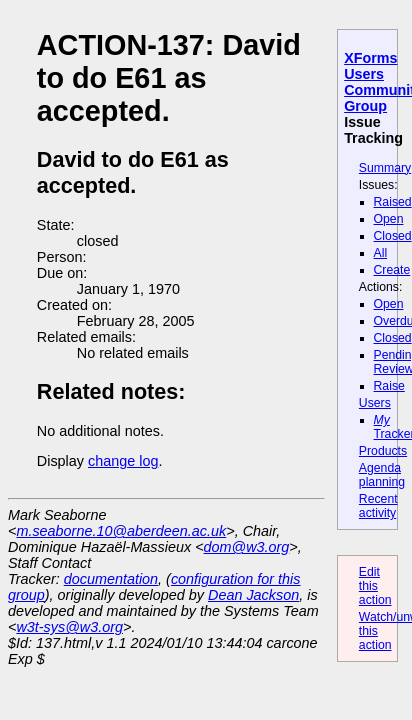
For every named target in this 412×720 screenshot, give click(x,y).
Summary (385, 168)
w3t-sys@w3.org (69, 627)
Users (375, 403)
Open (389, 219)
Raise (389, 386)
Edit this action (375, 586)
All (381, 253)
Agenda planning (382, 475)
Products (383, 451)
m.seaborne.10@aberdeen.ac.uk (121, 531)
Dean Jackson (253, 595)
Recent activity (378, 506)
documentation (111, 579)
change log (123, 461)
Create (392, 270)
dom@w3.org (247, 547)
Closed (393, 236)
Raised (393, 202)
